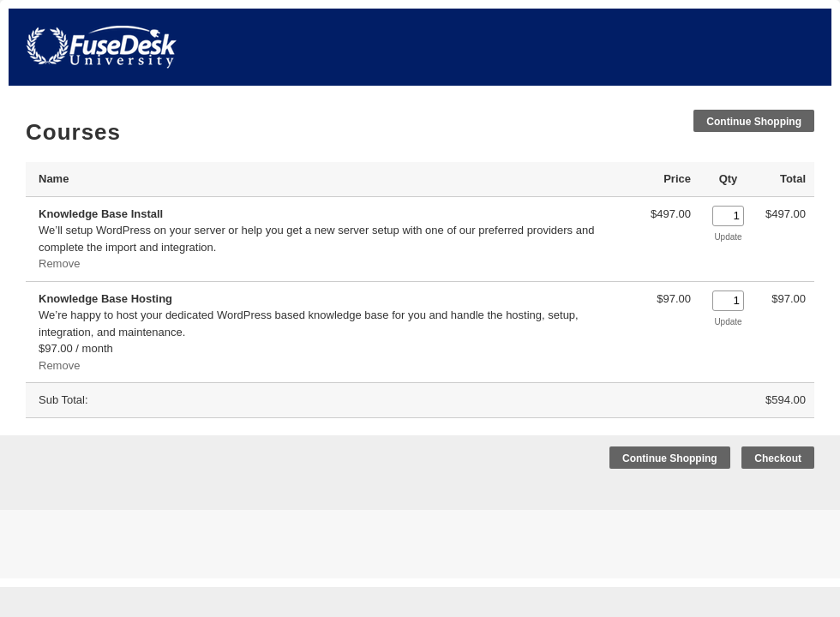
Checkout (778, 458)
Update (728, 237)
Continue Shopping (754, 122)
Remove (59, 264)
